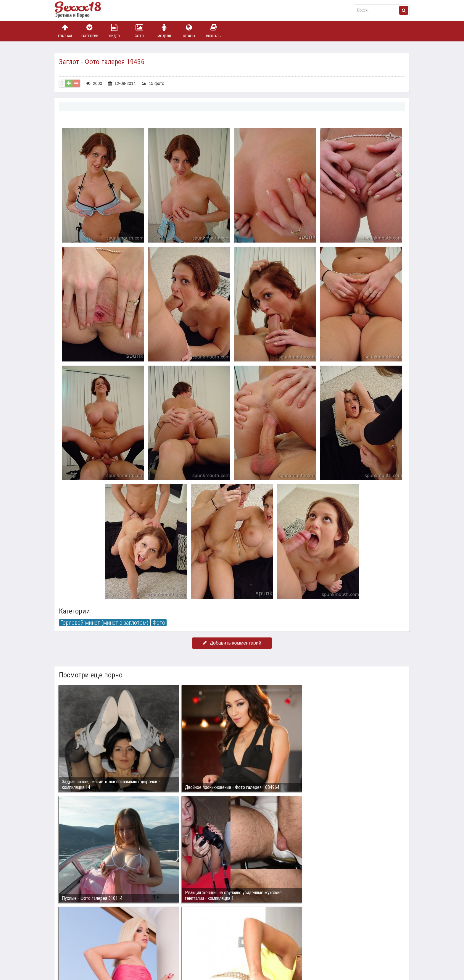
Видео (115, 31)
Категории (90, 31)
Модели (164, 31)
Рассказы (214, 31)
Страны (189, 31)
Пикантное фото (84, 10)
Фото (139, 31)
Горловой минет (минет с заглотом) (104, 623)
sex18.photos (117, 948)
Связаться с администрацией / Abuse (90, 943)
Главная (65, 31)
